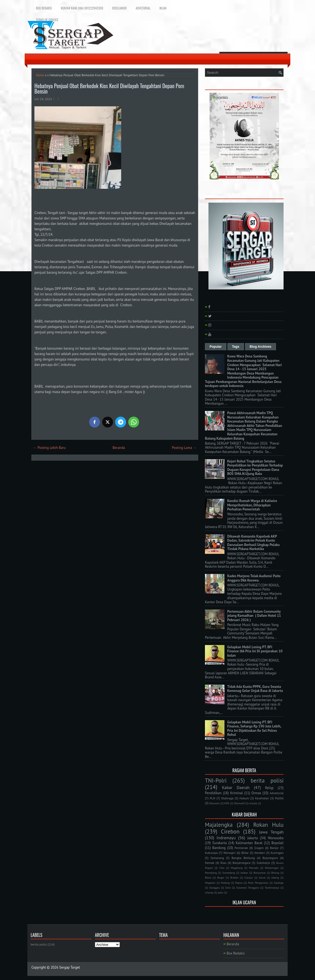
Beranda (119, 448)
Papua (239, 883)
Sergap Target (70, 967)
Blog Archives (261, 347)
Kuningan (277, 853)
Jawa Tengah (271, 832)
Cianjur (249, 877)
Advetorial (143, 8)
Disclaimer (120, 8)
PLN (212, 798)
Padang (225, 883)
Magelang (237, 868)
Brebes (234, 877)
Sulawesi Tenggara (247, 888)
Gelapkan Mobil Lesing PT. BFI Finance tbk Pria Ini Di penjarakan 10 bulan (255, 651)
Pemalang (211, 873)
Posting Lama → (184, 448)
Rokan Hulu (268, 825)
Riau (223, 863)
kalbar (244, 873)
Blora (208, 877)
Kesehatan (262, 798)
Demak (210, 863)
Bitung (275, 873)
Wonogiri (229, 853)
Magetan (210, 883)
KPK (227, 803)
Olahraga (227, 798)
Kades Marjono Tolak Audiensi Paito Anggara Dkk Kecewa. (254, 578)
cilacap (209, 892)
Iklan (163, 8)
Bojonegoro (270, 858)
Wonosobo (276, 838)
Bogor (221, 877)
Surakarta (219, 843)
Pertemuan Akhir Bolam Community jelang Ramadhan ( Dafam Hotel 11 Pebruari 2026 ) (254, 616)
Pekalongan (272, 868)
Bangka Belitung (243, 858)
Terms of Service (47, 20)
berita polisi (267, 781)
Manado (254, 868)
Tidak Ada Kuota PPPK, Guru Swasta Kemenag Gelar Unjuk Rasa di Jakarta (255, 689)
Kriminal (237, 793)
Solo (228, 888)
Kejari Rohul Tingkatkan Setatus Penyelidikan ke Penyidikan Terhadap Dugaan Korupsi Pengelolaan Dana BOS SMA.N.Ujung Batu (255, 468)
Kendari (260, 853)
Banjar (274, 848)
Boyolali (277, 843)
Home (40, 75)
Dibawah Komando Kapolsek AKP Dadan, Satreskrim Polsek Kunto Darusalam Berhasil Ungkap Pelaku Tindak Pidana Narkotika (253, 543)
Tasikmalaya (272, 888)
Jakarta (253, 838)
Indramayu (226, 838)
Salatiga (279, 883)
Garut (262, 877)
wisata (253, 803)
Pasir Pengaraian (258, 883)
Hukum (244, 798)
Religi (269, 788)
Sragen (259, 848)
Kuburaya (211, 853)
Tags (236, 347)
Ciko (222, 868)
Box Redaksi (44, 8)
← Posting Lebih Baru (49, 448)
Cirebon (230, 831)
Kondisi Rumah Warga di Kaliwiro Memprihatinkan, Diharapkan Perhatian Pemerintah (252, 505)
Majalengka (219, 825)
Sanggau (214, 888)
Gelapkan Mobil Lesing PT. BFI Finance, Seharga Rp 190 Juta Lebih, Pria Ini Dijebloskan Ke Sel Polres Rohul (254, 729)
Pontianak (241, 848)
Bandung (219, 848)
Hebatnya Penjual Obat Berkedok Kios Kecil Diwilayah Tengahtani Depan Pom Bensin (109, 88)
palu (221, 892)
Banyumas (260, 873)
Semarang (217, 858)
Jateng (275, 877)
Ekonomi (214, 803)
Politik (279, 798)
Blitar (245, 853)
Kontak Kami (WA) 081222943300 (82, 8)
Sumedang (229, 873)
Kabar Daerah (236, 787)
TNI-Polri (216, 781)
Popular (216, 347)
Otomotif (239, 803)
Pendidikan (213, 793)
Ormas (256, 793)
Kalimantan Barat (249, 843)
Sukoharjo (263, 863)
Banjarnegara (242, 863)
